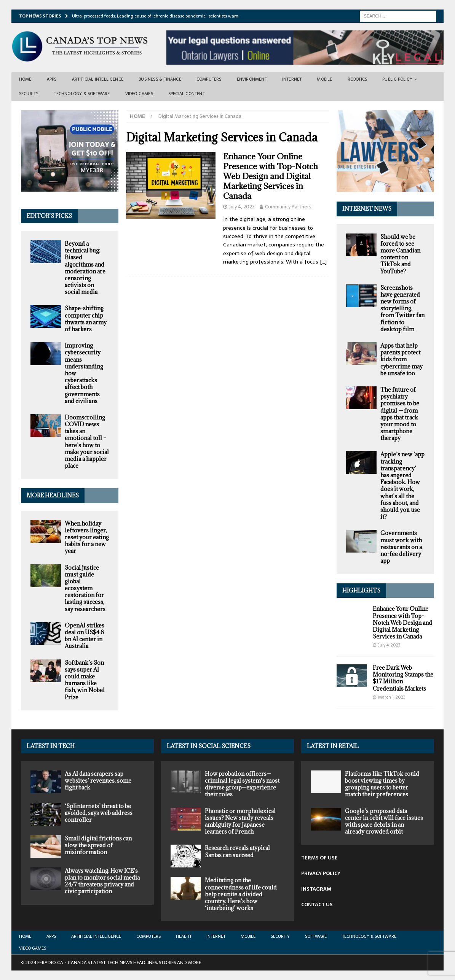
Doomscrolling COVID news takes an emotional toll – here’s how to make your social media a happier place (87, 442)
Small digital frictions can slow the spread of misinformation (98, 845)
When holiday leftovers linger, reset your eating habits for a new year (87, 537)
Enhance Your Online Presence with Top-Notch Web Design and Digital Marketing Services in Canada (271, 176)
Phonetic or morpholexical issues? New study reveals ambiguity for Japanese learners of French (240, 821)
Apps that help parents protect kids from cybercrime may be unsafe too (402, 359)
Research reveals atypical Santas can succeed (237, 851)
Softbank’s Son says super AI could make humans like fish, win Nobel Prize (85, 680)
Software (316, 936)
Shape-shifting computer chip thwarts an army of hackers (86, 319)
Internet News (367, 209)
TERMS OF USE (319, 858)
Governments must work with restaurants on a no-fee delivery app (401, 547)
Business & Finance (160, 79)
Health (184, 936)
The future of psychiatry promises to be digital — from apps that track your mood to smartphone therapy (400, 414)
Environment (252, 79)
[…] (323, 262)
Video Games (139, 94)
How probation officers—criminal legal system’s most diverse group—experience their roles (242, 784)
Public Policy (397, 79)
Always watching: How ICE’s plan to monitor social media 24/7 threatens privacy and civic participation (102, 881)
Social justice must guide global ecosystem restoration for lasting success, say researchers (85, 588)
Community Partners (288, 207)
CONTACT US (317, 905)
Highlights (361, 590)
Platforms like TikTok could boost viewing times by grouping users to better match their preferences (382, 784)
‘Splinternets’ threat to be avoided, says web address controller (99, 813)
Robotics (358, 79)
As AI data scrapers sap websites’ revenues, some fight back (98, 781)
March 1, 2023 (392, 697)
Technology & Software (82, 94)
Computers (209, 79)
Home (25, 79)
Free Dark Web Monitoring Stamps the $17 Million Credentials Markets (403, 678)
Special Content (187, 94)
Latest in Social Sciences (209, 746)
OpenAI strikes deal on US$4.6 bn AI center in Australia (85, 636)
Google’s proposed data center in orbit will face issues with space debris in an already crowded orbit (384, 821)
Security (29, 94)
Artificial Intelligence (98, 79)
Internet (292, 79)
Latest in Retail (333, 746)
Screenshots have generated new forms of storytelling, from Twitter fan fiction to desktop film (402, 308)
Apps (52, 79)
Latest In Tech (51, 746)
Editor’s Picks (49, 216)
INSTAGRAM (316, 889)
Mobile (324, 79)
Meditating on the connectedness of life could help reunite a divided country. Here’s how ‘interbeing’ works (241, 894)
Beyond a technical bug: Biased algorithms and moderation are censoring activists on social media (85, 268)
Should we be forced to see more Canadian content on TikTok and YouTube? (400, 254)
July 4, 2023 (242, 207)
